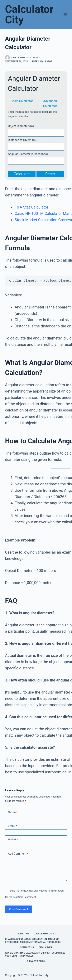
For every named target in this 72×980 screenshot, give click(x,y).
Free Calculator (42, 61)
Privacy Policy (36, 961)
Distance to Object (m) (22, 140)
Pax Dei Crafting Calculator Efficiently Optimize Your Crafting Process (35, 954)
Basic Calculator (22, 101)
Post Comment (18, 909)
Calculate (22, 174)
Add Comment (18, 854)
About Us (24, 934)
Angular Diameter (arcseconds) (28, 154)
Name (13, 813)
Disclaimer (45, 947)
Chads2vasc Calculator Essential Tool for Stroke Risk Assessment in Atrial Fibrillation (33, 941)
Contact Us (27, 947)
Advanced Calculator (50, 103)
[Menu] (65, 15)
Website (13, 839)
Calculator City (29, 14)
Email (12, 826)
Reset (50, 174)
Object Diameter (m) (21, 126)
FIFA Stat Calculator (31, 207)
